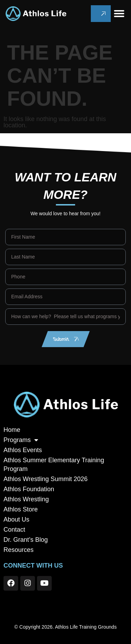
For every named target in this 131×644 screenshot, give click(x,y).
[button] (119, 14)
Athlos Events (23, 450)
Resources (19, 550)
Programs (21, 440)
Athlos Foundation (29, 489)
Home (12, 430)
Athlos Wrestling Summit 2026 (46, 479)
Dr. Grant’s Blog (26, 540)
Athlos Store (21, 509)
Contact (14, 530)
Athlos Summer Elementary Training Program (54, 465)
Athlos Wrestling (26, 499)
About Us (16, 519)
